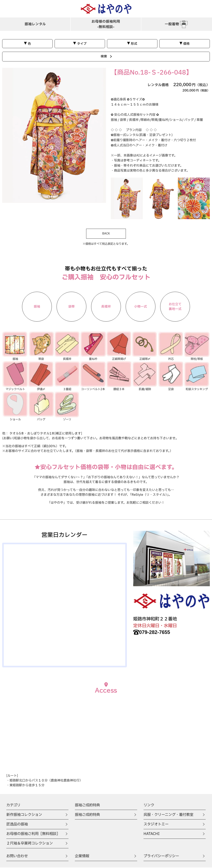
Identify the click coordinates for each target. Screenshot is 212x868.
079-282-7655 (153, 633)
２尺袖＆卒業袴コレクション (31, 844)
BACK (106, 234)
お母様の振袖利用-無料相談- (106, 24)
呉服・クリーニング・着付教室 (170, 815)
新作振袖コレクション (25, 815)
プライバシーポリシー (162, 857)
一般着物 (177, 24)
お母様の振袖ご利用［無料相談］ (35, 834)
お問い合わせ (18, 857)
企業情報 (82, 857)
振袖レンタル (35, 24)
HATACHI (152, 834)
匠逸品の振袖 (18, 825)
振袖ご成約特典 (88, 815)
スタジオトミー (157, 825)
